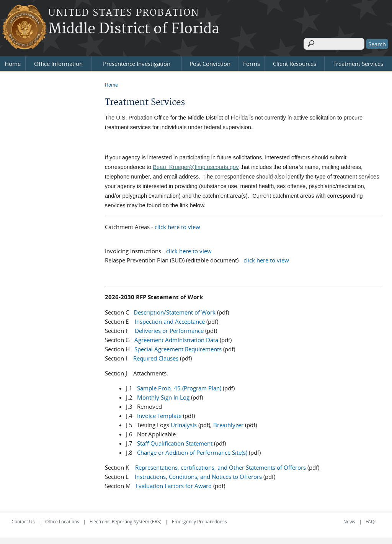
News (349, 520)
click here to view (177, 225)
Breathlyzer (228, 424)
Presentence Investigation (137, 62)
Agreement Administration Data (176, 339)
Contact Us (23, 520)
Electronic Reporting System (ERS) (126, 520)
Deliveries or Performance (169, 329)
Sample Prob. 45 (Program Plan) (179, 387)
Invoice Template (159, 415)
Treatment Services (358, 62)
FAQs (371, 520)
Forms (252, 62)
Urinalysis (184, 424)
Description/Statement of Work (175, 311)
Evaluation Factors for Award (174, 485)
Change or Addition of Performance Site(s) (192, 451)
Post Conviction (210, 62)
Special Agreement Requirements (178, 348)
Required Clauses (156, 357)
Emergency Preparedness (199, 520)
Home (13, 62)
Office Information (58, 62)
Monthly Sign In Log (163, 396)
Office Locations (62, 520)
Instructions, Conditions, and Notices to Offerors (198, 475)
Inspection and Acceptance (170, 320)
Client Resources (295, 62)
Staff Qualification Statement (175, 442)
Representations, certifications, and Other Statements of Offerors (220, 466)
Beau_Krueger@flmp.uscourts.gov (196, 165)
